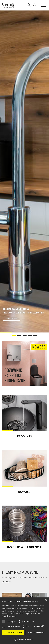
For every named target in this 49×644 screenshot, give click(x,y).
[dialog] (24, 621)
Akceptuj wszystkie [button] (13, 633)
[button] (24, 639)
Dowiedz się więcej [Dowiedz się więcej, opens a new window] (9, 616)
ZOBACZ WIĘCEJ (11, 318)
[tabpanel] (24, 171)
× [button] (46, 600)
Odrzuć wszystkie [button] (36, 633)
